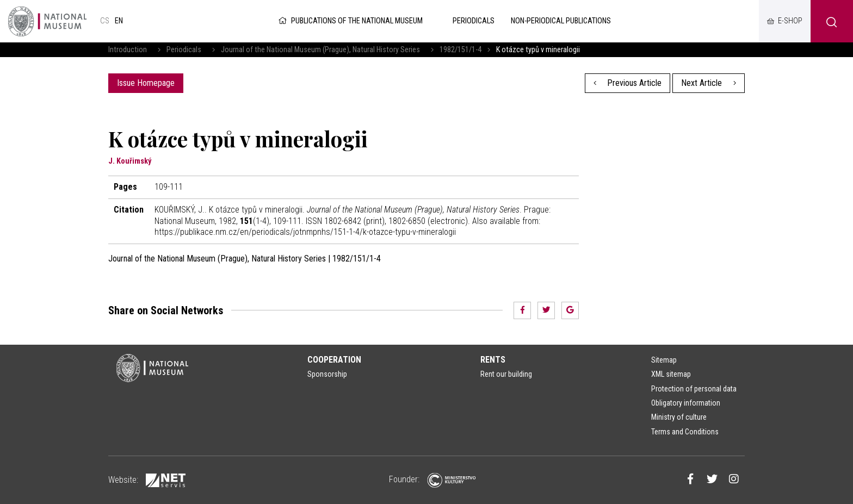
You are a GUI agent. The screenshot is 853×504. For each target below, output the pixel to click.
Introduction (128, 50)
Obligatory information (686, 403)
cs (105, 21)
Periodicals (184, 50)
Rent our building (506, 374)
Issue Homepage (146, 83)
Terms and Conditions (685, 432)
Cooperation (334, 360)
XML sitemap (671, 374)
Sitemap (664, 360)
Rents (493, 360)
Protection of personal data (694, 389)
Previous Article (628, 83)
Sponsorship (327, 374)
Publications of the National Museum (350, 21)
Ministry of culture (679, 417)
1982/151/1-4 (461, 50)
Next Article (709, 83)
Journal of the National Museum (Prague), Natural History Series (320, 50)
